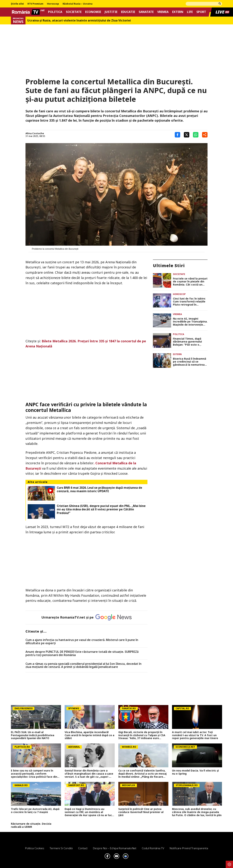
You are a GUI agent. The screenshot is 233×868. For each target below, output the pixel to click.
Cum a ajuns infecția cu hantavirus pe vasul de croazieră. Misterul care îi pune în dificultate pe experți (82, 642)
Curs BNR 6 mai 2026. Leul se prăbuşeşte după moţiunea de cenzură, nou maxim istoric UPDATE (99, 489)
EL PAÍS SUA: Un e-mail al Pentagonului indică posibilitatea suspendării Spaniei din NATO (33, 735)
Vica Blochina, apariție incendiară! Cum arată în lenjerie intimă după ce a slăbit (89, 735)
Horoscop (53, 4)
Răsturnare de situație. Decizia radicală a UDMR (31, 825)
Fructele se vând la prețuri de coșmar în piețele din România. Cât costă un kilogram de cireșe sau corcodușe (190, 282)
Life (190, 12)
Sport (201, 12)
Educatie (128, 12)
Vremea (163, 12)
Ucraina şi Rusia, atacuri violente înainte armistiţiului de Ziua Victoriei (79, 20)
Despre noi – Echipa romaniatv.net (115, 848)
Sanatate (146, 12)
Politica (55, 12)
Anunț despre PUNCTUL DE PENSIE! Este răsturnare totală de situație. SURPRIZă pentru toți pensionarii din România (82, 653)
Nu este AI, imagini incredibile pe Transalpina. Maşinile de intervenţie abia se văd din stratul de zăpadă (190, 322)
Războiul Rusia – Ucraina (78, 4)
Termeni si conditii (61, 848)
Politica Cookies (35, 848)
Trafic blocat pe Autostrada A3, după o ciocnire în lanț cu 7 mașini (35, 811)
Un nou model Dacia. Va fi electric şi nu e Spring (195, 772)
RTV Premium (35, 4)
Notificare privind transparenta (189, 848)
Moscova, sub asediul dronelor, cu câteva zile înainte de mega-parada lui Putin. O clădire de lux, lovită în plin (197, 812)
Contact (83, 848)
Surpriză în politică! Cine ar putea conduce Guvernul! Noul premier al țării (141, 812)
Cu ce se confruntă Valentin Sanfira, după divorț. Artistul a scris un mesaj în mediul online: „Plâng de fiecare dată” (142, 774)
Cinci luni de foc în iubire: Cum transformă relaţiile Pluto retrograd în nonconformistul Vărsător (190, 302)
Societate (74, 12)
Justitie (111, 12)
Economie (93, 12)
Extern (178, 12)
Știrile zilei (17, 4)
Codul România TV (153, 848)
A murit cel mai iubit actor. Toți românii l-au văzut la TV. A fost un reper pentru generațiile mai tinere (195, 735)
